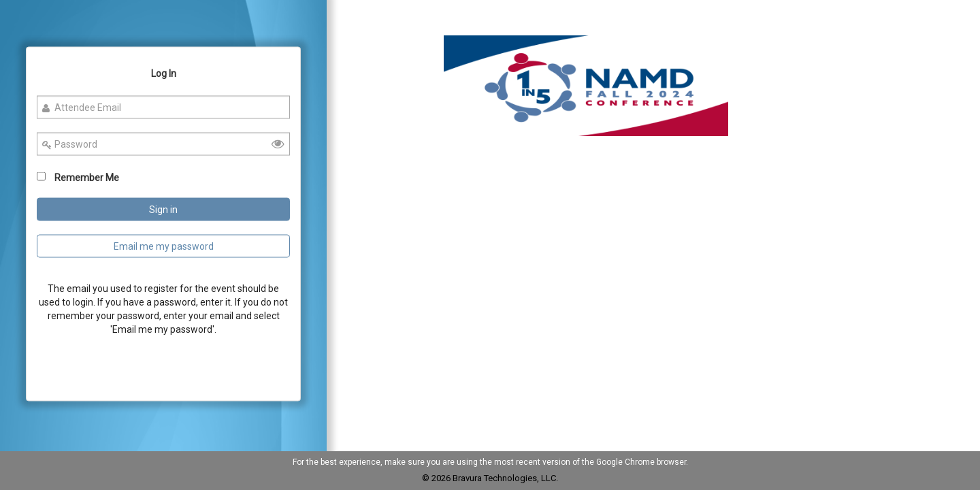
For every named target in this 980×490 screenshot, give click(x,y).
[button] (586, 86)
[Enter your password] (164, 144)
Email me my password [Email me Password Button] (164, 246)
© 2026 (437, 478)
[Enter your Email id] (164, 108)
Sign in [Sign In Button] (163, 210)
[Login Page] (164, 224)
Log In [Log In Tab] (164, 73)
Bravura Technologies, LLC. (505, 478)
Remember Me (87, 178)
